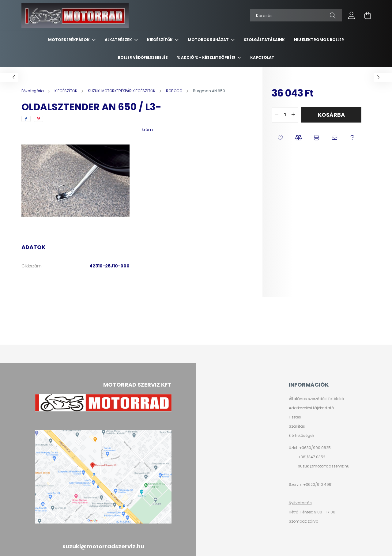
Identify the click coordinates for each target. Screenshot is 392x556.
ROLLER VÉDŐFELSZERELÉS (143, 57)
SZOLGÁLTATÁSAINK (264, 40)
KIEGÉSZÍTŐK (160, 40)
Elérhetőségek (302, 436)
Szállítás (297, 426)
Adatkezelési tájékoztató (311, 408)
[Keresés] (296, 15)
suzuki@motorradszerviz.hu (324, 466)
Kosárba (331, 115)
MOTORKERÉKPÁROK (69, 40)
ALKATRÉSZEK (119, 40)
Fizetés (295, 417)
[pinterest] (38, 119)
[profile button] (352, 15)
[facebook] (26, 119)
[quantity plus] (293, 115)
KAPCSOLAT (262, 57)
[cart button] (367, 15)
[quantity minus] (277, 115)
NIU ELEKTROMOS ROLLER (319, 40)
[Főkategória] (33, 91)
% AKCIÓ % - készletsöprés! (207, 57)
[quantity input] (285, 115)
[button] (281, 138)
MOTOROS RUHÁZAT (209, 40)
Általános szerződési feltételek (317, 399)
